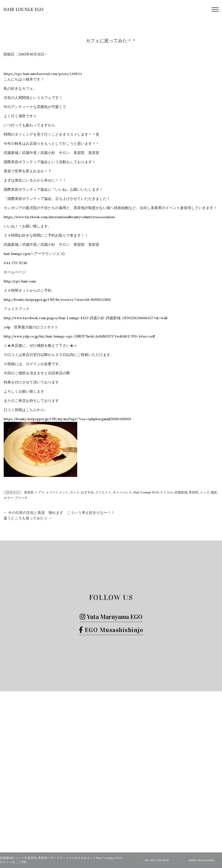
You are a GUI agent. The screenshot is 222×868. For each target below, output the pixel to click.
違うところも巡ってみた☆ (28, 518)
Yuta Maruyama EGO (111, 617)
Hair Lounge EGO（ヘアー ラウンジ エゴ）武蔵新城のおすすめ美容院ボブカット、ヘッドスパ (105, 844)
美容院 (194, 492)
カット (75, 492)
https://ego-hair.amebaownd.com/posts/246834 (43, 74)
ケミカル (167, 492)
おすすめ (87, 492)
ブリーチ (21, 498)
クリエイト (103, 492)
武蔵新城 (181, 492)
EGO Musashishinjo (111, 630)
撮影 (214, 492)
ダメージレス (122, 492)
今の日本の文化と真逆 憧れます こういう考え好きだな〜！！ (59, 513)
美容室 (29, 492)
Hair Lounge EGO (146, 492)
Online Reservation (201, 860)
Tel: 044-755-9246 (157, 860)
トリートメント (57, 492)
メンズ (205, 492)
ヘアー (40, 492)
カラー (9, 498)
